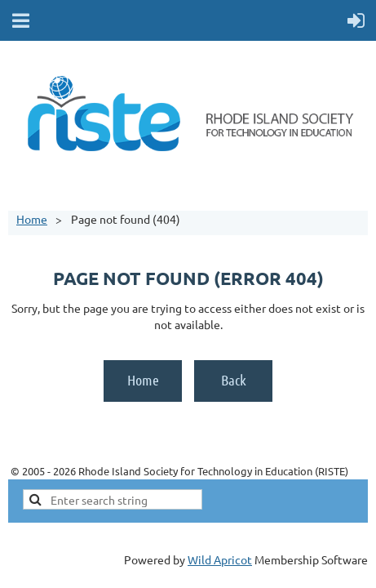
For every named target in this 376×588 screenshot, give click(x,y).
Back (234, 380)
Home (32, 219)
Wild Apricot (220, 559)
